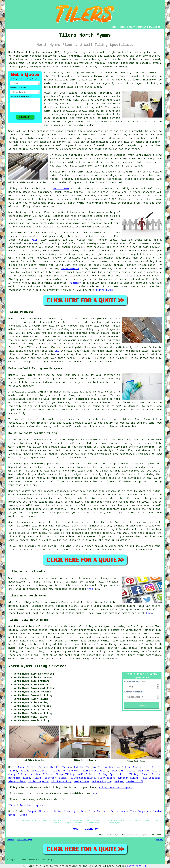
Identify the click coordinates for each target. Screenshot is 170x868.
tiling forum (105, 290)
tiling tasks (106, 652)
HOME (114, 27)
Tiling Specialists (135, 767)
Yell (34, 240)
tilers (22, 199)
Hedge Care (82, 782)
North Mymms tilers (21, 626)
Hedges (119, 782)
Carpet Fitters (38, 811)
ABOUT (132, 27)
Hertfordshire (151, 652)
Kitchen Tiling (85, 767)
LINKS (123, 27)
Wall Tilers (86, 774)
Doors (23, 815)
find (19, 602)
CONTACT (142, 27)
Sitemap (10, 840)
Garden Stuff (135, 782)
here (149, 613)
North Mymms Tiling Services (37, 666)
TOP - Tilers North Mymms (26, 805)
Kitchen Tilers (61, 767)
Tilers (43, 767)
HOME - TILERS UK (85, 829)
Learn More (134, 866)
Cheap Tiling (18, 774)
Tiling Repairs (108, 767)
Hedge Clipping (102, 782)
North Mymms (61, 189)
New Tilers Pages (24, 840)
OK (146, 866)
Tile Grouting (151, 778)
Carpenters (118, 811)
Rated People (70, 269)
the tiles (109, 59)
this (90, 589)
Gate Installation (93, 811)
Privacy (160, 840)
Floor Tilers (107, 778)
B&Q (57, 351)
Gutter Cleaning (64, 811)
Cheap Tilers (26, 767)
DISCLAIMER (155, 27)
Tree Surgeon (139, 811)
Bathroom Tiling (55, 778)
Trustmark (75, 283)
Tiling (13, 771)
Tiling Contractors (64, 771)
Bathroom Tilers (123, 771)
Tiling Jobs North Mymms (115, 788)
